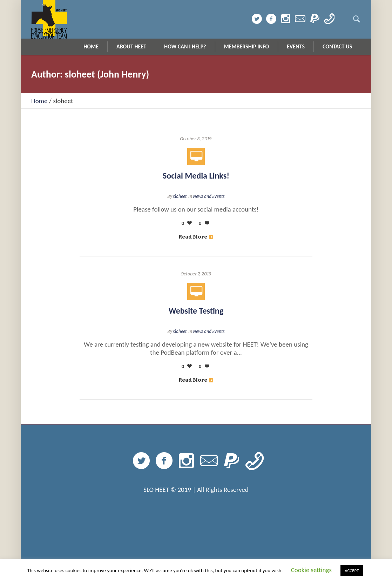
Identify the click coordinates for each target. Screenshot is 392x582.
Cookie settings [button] (311, 570)
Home (39, 101)
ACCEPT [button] (352, 571)
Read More (196, 237)
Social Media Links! (196, 176)
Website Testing (196, 311)
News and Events (209, 196)
